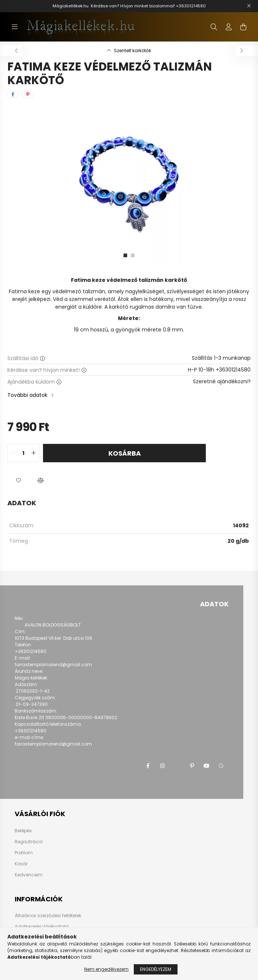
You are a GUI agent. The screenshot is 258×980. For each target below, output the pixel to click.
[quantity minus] (13, 453)
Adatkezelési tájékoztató (42, 927)
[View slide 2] (133, 255)
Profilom (24, 853)
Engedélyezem (156, 969)
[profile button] (229, 27)
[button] (18, 481)
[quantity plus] (33, 453)
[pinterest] (28, 94)
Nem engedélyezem (106, 969)
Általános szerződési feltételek (48, 916)
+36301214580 (191, 6)
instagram (162, 766)
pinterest (192, 766)
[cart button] (243, 27)
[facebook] (13, 94)
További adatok (27, 395)
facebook (148, 766)
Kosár (21, 864)
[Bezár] (249, 6)
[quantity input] (23, 453)
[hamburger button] (15, 27)
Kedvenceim (29, 875)
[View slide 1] (125, 255)
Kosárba (125, 453)
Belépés (23, 831)
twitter (177, 766)
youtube (207, 766)
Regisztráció (29, 842)
